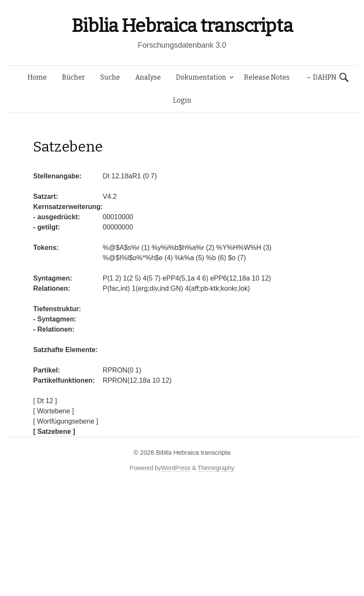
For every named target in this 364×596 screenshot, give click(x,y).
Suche (110, 77)
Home (37, 77)
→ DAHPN (321, 77)
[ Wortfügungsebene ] (66, 421)
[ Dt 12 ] (45, 401)
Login (182, 100)
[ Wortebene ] (54, 411)
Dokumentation (201, 77)
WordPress (176, 468)
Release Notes (267, 77)
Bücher (74, 77)
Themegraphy (216, 468)
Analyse (148, 77)
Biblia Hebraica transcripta (182, 26)
